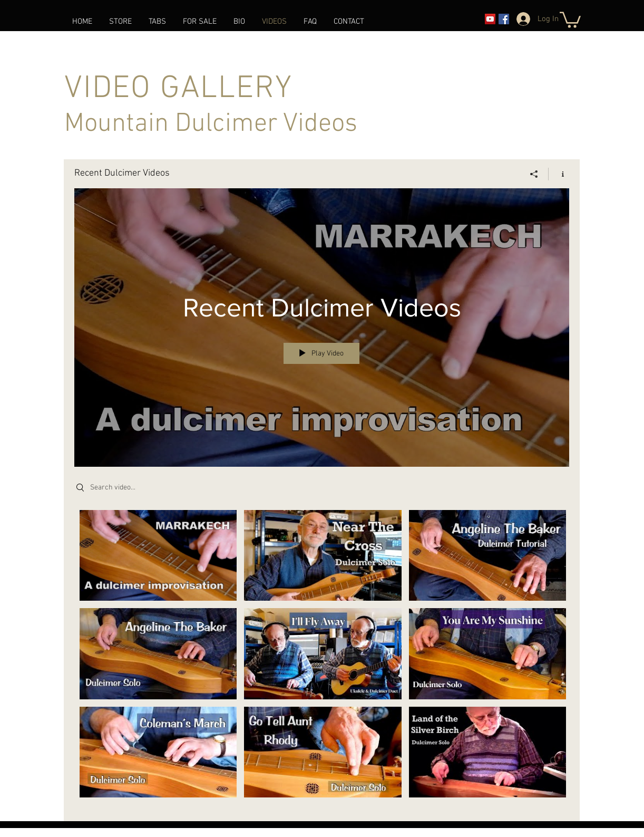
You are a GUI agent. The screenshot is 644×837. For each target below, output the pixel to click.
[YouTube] (490, 19)
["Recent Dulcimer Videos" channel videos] (322, 659)
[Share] (534, 174)
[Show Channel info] (559, 174)
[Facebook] (504, 19)
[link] (570, 19)
